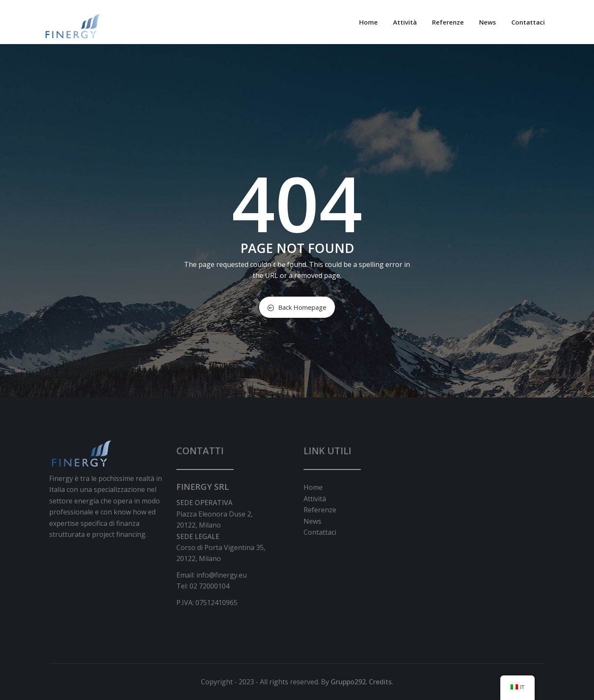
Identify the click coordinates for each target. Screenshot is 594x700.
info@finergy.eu (222, 575)
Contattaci (528, 22)
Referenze (448, 22)
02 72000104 (209, 586)
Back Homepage (297, 307)
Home (368, 22)
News (488, 22)
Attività (405, 22)
